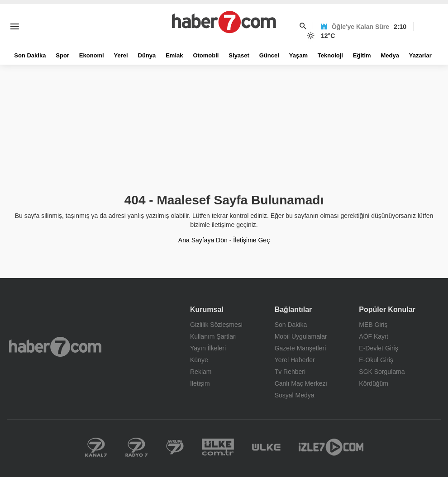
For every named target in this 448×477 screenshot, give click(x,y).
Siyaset (239, 55)
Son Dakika (30, 55)
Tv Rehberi (290, 372)
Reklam (201, 372)
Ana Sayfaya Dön (203, 240)
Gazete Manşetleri (300, 348)
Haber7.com (55, 347)
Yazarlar (420, 55)
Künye (199, 360)
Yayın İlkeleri (208, 348)
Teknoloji (330, 55)
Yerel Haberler (295, 360)
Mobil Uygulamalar (301, 336)
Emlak (174, 55)
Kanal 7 (96, 447)
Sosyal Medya (295, 395)
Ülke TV (266, 447)
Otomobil (206, 55)
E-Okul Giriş (376, 360)
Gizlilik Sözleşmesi (216, 325)
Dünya (147, 55)
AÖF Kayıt (374, 336)
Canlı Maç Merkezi (301, 383)
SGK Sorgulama (382, 372)
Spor (62, 55)
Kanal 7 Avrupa (175, 447)
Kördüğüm (374, 383)
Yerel (121, 55)
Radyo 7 (137, 447)
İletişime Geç (251, 240)
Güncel (269, 55)
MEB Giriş (373, 325)
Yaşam (298, 55)
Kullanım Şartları (213, 336)
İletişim (200, 383)
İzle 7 (331, 447)
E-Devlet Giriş (378, 348)
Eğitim (362, 55)
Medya (390, 55)
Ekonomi (92, 55)
